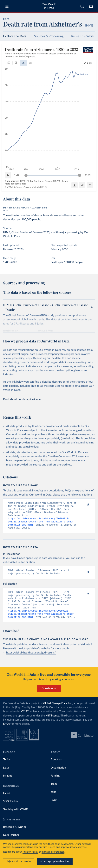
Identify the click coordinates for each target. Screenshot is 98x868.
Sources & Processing (49, 36)
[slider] (26, 175)
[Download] (75, 185)
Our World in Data (49, 6)
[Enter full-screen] (90, 185)
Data (6, 776)
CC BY (44, 187)
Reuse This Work (83, 36)
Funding (55, 784)
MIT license (52, 723)
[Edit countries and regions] (88, 63)
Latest (7, 801)
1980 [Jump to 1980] (17, 175)
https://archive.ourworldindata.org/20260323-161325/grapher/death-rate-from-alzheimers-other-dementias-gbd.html (42, 525)
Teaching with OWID (16, 817)
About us (56, 767)
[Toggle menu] (7, 6)
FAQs (6, 732)
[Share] (82, 185)
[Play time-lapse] (8, 175)
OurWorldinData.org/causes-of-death (22, 187)
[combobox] (82, 6)
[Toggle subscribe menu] (91, 6)
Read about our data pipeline (22, 399)
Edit (89, 63)
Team (54, 792)
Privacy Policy (30, 852)
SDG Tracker (11, 809)
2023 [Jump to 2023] (88, 175)
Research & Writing (15, 835)
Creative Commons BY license (66, 457)
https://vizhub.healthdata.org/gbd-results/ (31, 661)
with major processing (66, 232)
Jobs (53, 800)
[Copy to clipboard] (84, 505)
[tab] (9, 63)
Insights (8, 784)
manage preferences (53, 852)
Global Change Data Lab (58, 711)
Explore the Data (15, 36)
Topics (7, 767)
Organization (58, 776)
